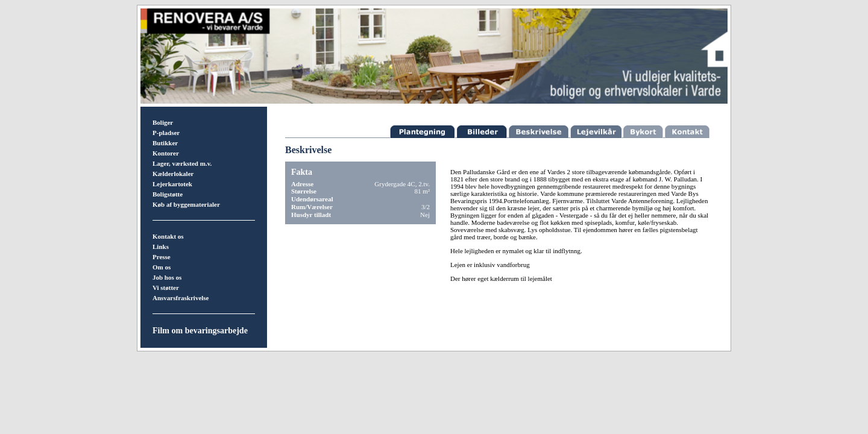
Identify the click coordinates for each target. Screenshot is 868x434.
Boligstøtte (168, 194)
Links (161, 247)
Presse (162, 257)
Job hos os (167, 277)
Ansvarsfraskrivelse (181, 298)
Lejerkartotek (172, 184)
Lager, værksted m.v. (182, 163)
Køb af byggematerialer (186, 204)
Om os (162, 267)
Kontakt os (168, 236)
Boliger (163, 122)
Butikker (165, 143)
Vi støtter (166, 288)
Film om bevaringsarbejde (200, 331)
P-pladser (166, 133)
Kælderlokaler (173, 174)
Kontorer (166, 153)
